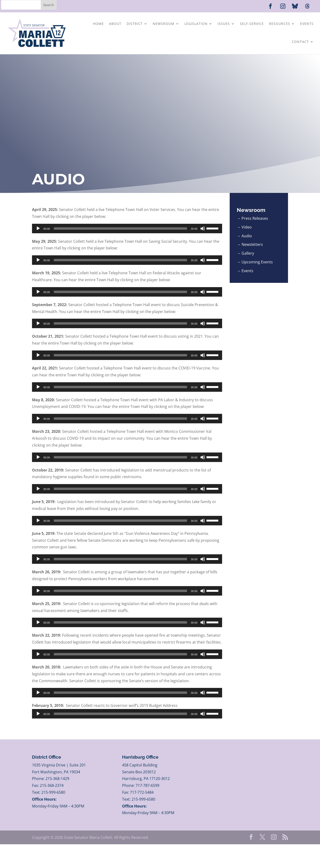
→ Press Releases (252, 218)
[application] (127, 229)
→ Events (245, 271)
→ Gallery (245, 253)
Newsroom (164, 24)
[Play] (38, 229)
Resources (280, 24)
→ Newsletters (250, 244)
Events (307, 24)
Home (98, 24)
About (115, 24)
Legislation (196, 24)
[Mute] (203, 229)
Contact (300, 42)
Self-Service (252, 24)
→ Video (244, 227)
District (135, 24)
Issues (224, 24)
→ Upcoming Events (255, 262)
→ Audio (244, 236)
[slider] (121, 229)
